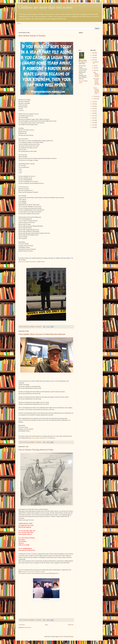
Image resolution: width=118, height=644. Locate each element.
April (95, 68)
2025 (94, 53)
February (96, 96)
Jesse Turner (84, 60)
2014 (94, 118)
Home (19, 23)
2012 (94, 123)
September (96, 62)
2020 (94, 104)
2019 (94, 106)
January (96, 99)
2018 (94, 109)
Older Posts (71, 625)
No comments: (39, 327)
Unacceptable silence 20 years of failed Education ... (96, 82)
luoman (62, 637)
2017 (94, 111)
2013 (94, 120)
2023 (94, 58)
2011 (93, 125)
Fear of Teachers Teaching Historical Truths (36, 450)
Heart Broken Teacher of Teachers (32, 36)
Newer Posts (22, 625)
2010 (94, 127)
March (95, 70)
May (95, 66)
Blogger (71, 637)
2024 (94, 55)
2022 (94, 60)
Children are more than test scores (46, 7)
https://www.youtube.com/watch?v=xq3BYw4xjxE (32, 262)
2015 (94, 116)
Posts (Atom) (28, 627)
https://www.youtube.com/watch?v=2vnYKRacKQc (42, 438)
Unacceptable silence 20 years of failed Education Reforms (42, 334)
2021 (94, 102)
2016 (94, 113)
